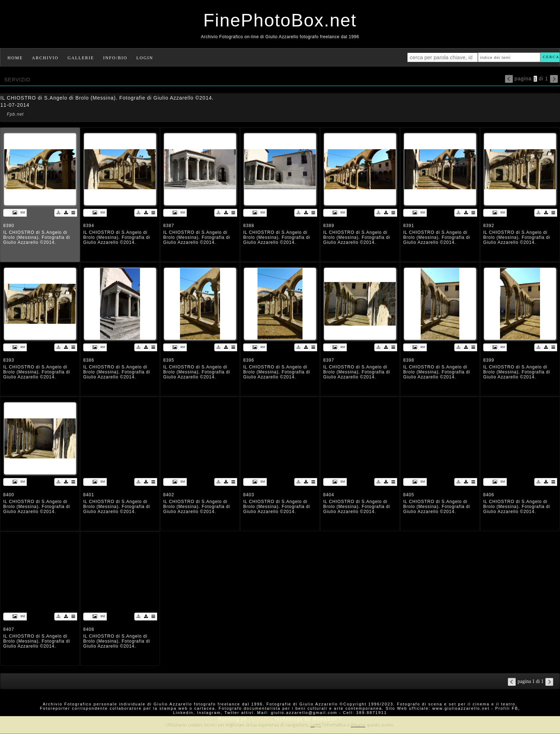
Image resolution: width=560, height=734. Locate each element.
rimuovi (358, 725)
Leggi (315, 725)
